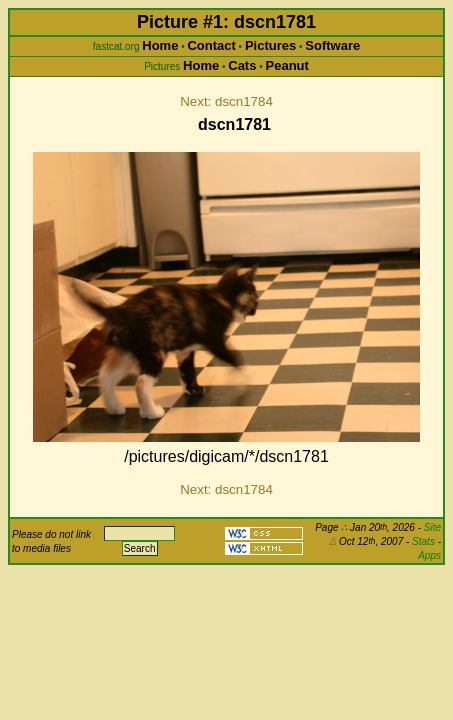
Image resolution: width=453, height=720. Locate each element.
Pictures (270, 45)
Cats (242, 65)
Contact (211, 45)
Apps (429, 555)
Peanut (287, 65)
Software (332, 45)
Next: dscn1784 (226, 101)
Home (160, 45)
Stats (423, 541)
